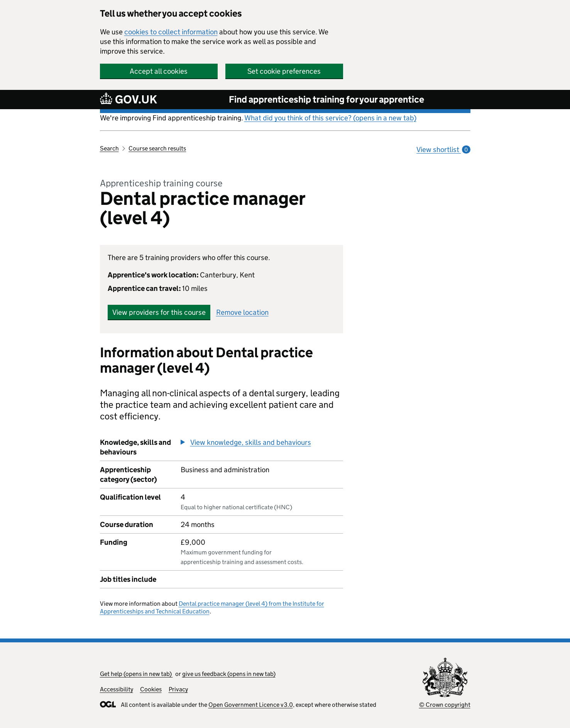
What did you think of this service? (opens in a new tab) (330, 118)
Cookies (151, 689)
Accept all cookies (159, 71)
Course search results (157, 148)
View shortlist (443, 149)
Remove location (242, 312)
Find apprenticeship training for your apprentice (326, 99)
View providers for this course (159, 312)
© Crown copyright (445, 705)
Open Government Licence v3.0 (251, 705)
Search (109, 148)
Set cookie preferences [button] (284, 71)
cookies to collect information (171, 32)
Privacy (178, 689)
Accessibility (117, 689)
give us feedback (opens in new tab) (229, 674)
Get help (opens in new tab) (136, 674)
